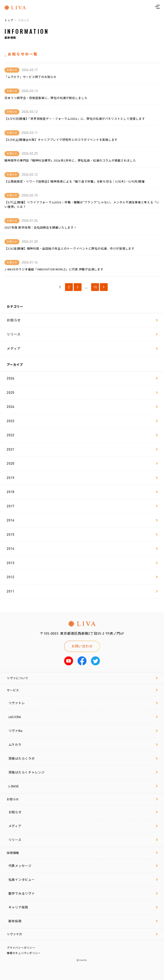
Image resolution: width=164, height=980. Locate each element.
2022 (82, 435)
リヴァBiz (83, 731)
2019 (82, 478)
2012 (82, 577)
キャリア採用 (83, 907)
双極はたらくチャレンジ (83, 772)
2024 (82, 407)
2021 (82, 449)
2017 (82, 506)
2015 (82, 535)
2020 (82, 464)
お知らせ (82, 320)
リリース (82, 334)
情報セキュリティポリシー (24, 953)
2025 (82, 393)
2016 (82, 520)
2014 (82, 549)
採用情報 (82, 853)
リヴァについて (82, 678)
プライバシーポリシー (21, 948)
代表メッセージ (83, 866)
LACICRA (83, 717)
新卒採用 (83, 921)
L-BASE (83, 786)
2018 (82, 492)
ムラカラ (83, 745)
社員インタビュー (83, 880)
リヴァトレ (83, 703)
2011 (82, 591)
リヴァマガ (82, 934)
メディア (82, 349)
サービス (82, 690)
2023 (82, 421)
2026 (82, 378)
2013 (82, 563)
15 (95, 287)
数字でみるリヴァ (83, 894)
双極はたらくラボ (83, 759)
